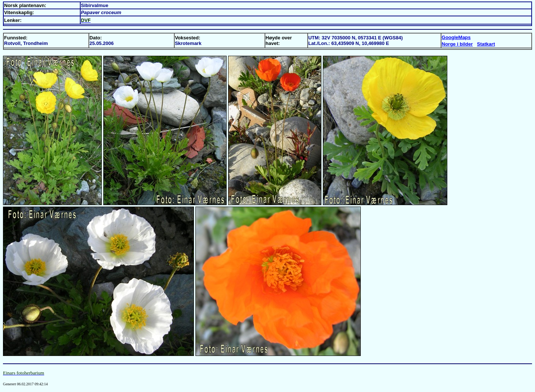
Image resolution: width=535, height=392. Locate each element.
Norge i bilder (457, 44)
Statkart (486, 44)
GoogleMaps (456, 37)
